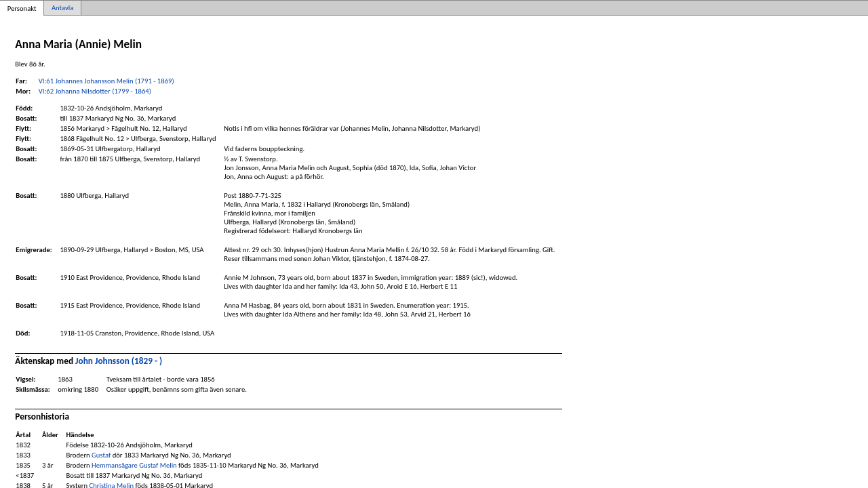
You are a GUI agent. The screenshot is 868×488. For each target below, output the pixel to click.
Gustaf (101, 455)
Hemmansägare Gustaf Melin (134, 465)
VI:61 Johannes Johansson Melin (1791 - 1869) (106, 81)
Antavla (62, 8)
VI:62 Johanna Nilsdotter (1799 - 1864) (95, 91)
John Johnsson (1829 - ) (119, 361)
